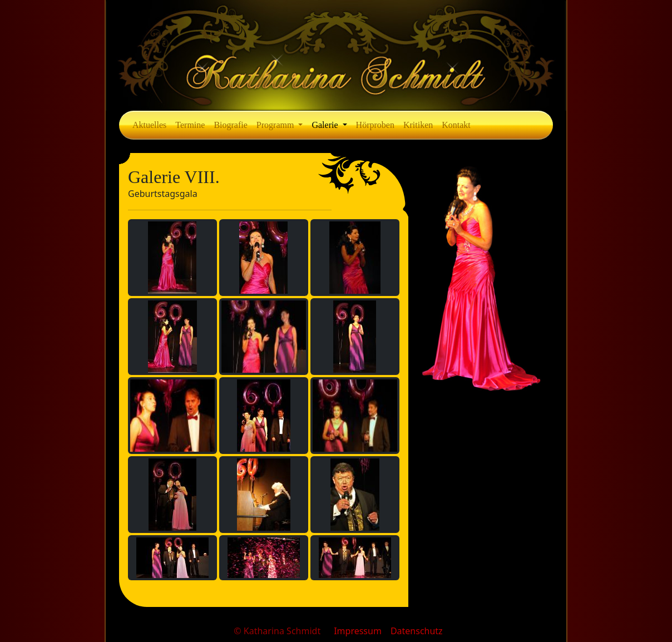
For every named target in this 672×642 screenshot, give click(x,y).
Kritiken (418, 125)
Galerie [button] (326, 125)
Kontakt (456, 125)
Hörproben (375, 125)
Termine (190, 125)
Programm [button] (276, 125)
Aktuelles (149, 125)
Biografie (230, 125)
